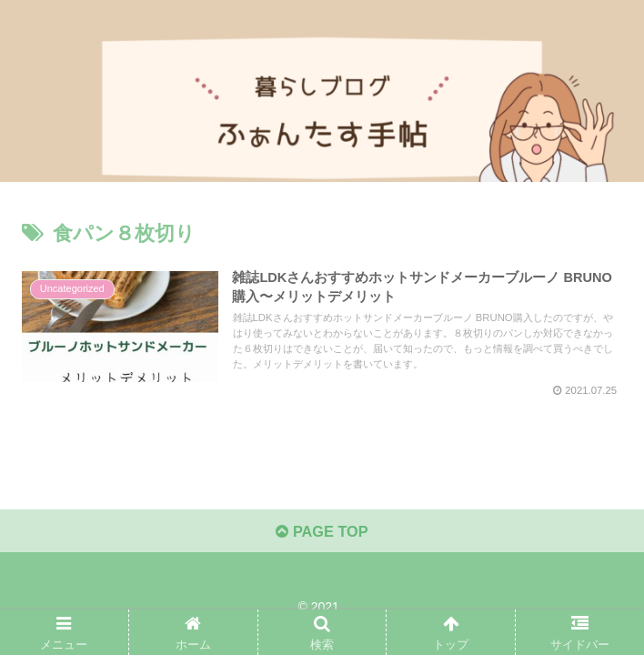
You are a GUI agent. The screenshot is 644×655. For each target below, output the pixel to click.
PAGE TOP (322, 530)
